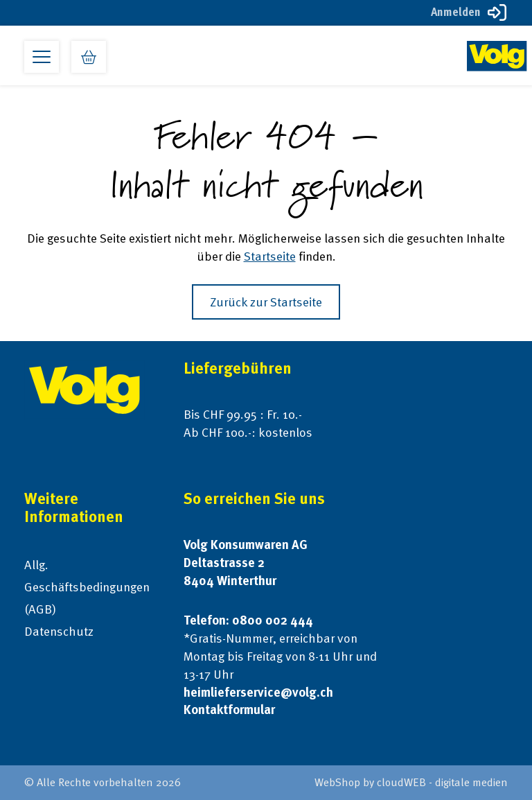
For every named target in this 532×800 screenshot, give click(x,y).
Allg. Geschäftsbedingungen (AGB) (87, 587)
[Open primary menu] (42, 57)
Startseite (270, 256)
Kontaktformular (229, 710)
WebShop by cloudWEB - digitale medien (411, 782)
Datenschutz (59, 631)
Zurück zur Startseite (266, 302)
